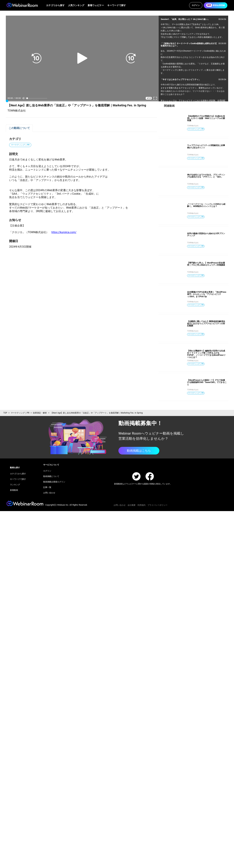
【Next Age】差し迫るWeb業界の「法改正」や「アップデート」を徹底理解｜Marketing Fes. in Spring (97, 413)
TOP (5, 413)
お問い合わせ (120, 505)
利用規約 (142, 505)
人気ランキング (76, 5)
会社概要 (132, 505)
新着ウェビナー (96, 5)
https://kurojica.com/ (64, 232)
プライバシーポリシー (157, 505)
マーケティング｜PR (20, 413)
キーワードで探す (117, 5)
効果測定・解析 (40, 413)
